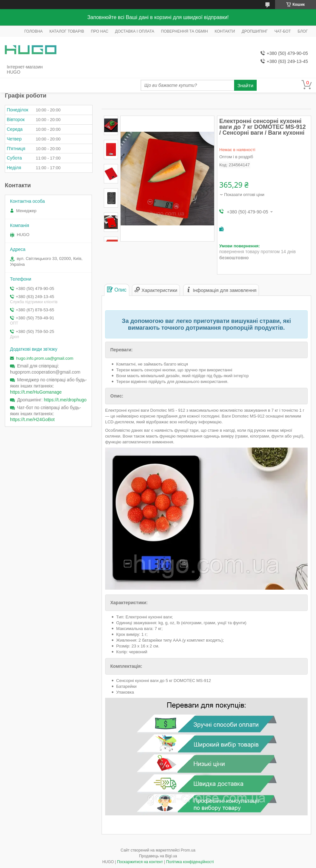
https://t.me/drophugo (65, 400)
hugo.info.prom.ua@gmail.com (45, 358)
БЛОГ (303, 31)
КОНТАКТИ (225, 31)
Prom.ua (188, 850)
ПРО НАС (100, 31)
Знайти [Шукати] (245, 85)
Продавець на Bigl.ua (158, 856)
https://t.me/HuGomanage (36, 392)
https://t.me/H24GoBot (32, 419)
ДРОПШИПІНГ (255, 31)
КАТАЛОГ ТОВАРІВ (67, 31)
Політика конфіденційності (190, 862)
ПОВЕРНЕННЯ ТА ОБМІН (184, 31)
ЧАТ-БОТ (283, 31)
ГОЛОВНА (33, 31)
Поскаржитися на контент (140, 862)
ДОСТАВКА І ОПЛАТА (135, 31)
